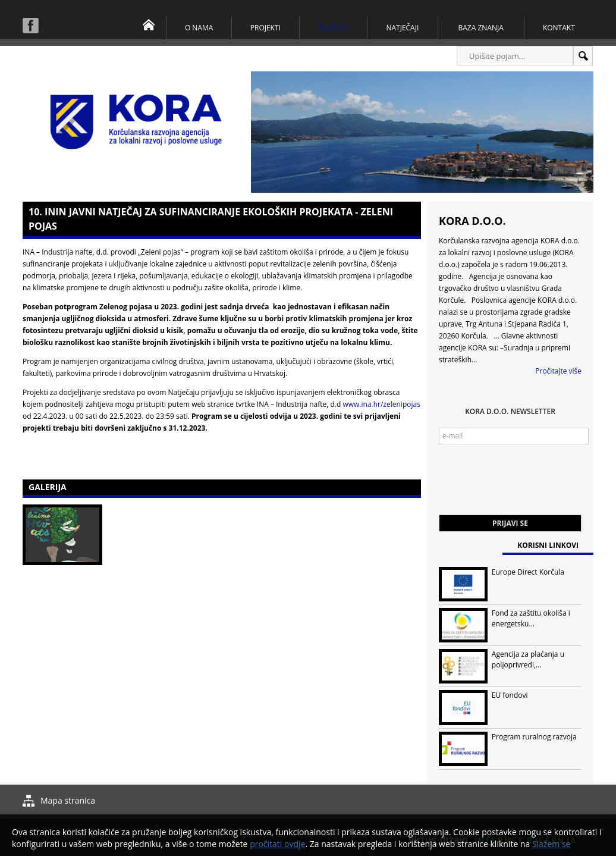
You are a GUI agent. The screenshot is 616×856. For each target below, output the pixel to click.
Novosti (333, 28)
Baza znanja (481, 28)
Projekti (265, 28)
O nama (199, 28)
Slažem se (551, 844)
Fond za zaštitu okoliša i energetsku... (531, 618)
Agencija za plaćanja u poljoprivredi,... (528, 659)
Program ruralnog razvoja (534, 737)
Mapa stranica (68, 800)
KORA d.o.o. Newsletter (510, 411)
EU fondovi (510, 695)
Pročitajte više (558, 371)
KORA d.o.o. (472, 221)
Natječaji (402, 28)
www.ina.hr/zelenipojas (381, 404)
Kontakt (559, 28)
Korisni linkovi (548, 545)
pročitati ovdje (277, 844)
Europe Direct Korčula (528, 572)
